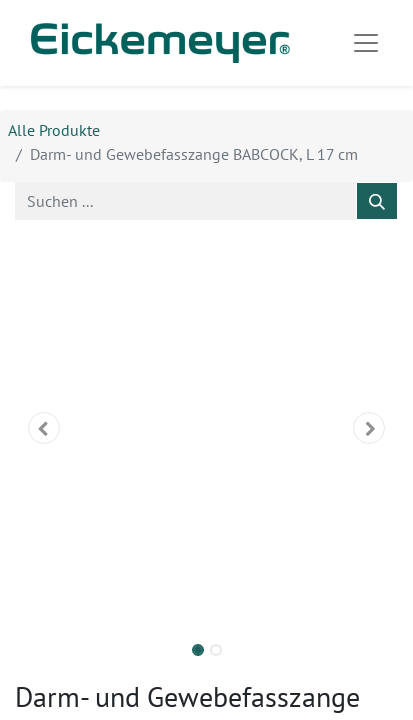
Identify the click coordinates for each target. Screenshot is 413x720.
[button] (43, 428)
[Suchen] (377, 201)
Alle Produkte (54, 130)
